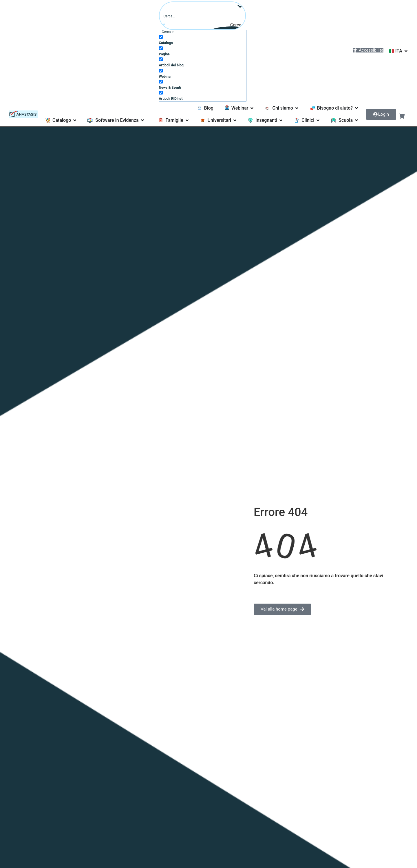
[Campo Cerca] (203, 16)
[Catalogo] (161, 37)
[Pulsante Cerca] (240, 25)
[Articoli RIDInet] (161, 92)
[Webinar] (161, 70)
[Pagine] (161, 48)
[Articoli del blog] (161, 59)
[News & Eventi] (161, 81)
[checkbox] (202, 39)
